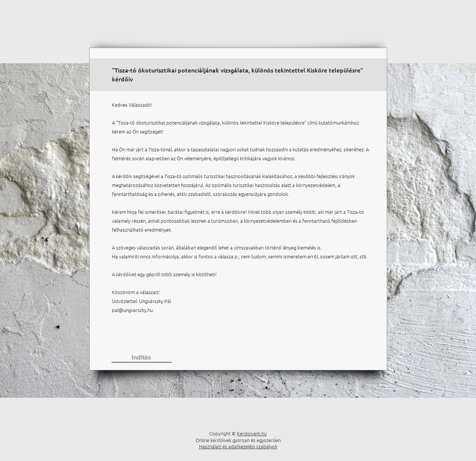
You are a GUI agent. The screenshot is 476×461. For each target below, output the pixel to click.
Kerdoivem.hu (252, 433)
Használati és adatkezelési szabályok (238, 446)
